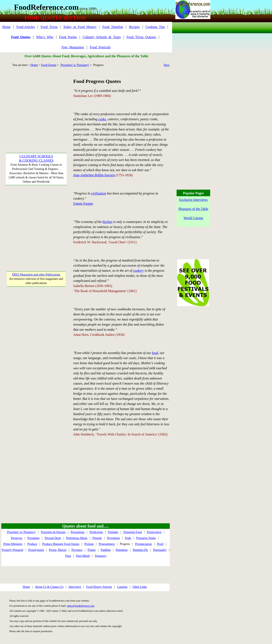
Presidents (34, 538)
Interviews (75, 587)
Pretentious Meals (77, 538)
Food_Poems (68, 37)
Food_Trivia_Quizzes (141, 37)
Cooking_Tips (155, 27)
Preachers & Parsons (53, 532)
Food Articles (26, 27)
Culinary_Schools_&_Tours (102, 37)
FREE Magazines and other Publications (36, 275)
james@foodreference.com (81, 606)
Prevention (113, 538)
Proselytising (36, 550)
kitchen (107, 222)
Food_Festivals (100, 47)
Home (6, 27)
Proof (160, 544)
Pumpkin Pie (140, 550)
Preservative (154, 532)
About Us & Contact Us (49, 587)
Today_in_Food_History (80, 27)
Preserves (17, 538)
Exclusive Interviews (193, 200)
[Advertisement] (36, 104)
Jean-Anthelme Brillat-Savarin (94, 175)
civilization (98, 193)
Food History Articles (99, 587)
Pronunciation (144, 544)
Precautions (77, 532)
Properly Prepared (12, 550)
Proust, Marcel (58, 550)
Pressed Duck (53, 538)
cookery (138, 271)
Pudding (106, 550)
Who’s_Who (45, 37)
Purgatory (101, 556)
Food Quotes (49, 65)
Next (166, 65)
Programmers (107, 544)
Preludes (113, 532)
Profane (89, 544)
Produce (32, 544)
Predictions (96, 532)
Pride (128, 538)
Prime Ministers (13, 544)
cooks (102, 119)
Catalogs (122, 587)
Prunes (92, 550)
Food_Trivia (49, 27)
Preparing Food (132, 532)
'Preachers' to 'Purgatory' (75, 65)
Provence (77, 550)
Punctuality (160, 550)
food (155, 353)
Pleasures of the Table (193, 209)
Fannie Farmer (83, 204)
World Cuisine (193, 218)
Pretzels (97, 538)
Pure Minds (83, 556)
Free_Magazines (73, 47)
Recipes (134, 27)
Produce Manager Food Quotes (61, 544)
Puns (68, 556)
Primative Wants (146, 538)
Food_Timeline (113, 27)
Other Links (140, 587)
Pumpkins (122, 550)
